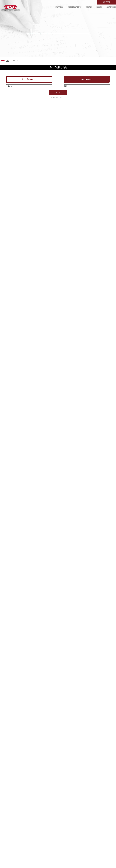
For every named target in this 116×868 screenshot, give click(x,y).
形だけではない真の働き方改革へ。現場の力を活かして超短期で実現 (10, 8)
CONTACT (107, 2)
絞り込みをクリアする (58, 97)
